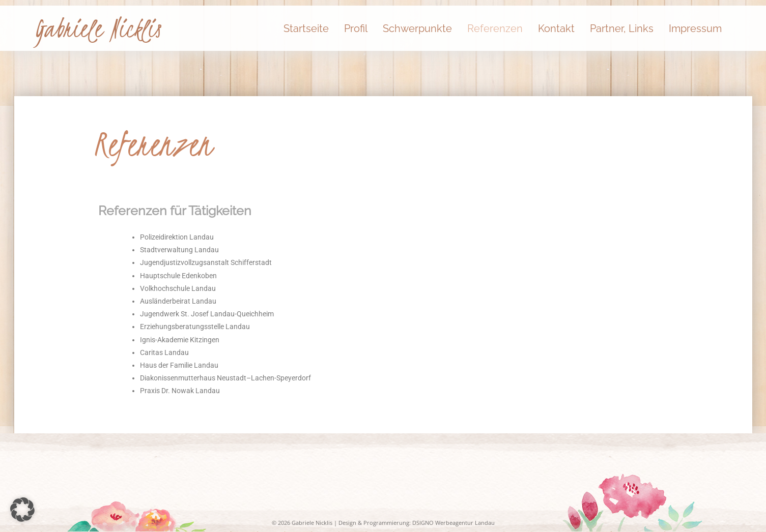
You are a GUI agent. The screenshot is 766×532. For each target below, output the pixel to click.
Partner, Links (622, 28)
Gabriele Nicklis (98, 28)
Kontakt (556, 28)
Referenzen (495, 28)
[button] (22, 510)
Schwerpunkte (417, 28)
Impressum (695, 28)
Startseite (306, 28)
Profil (356, 28)
